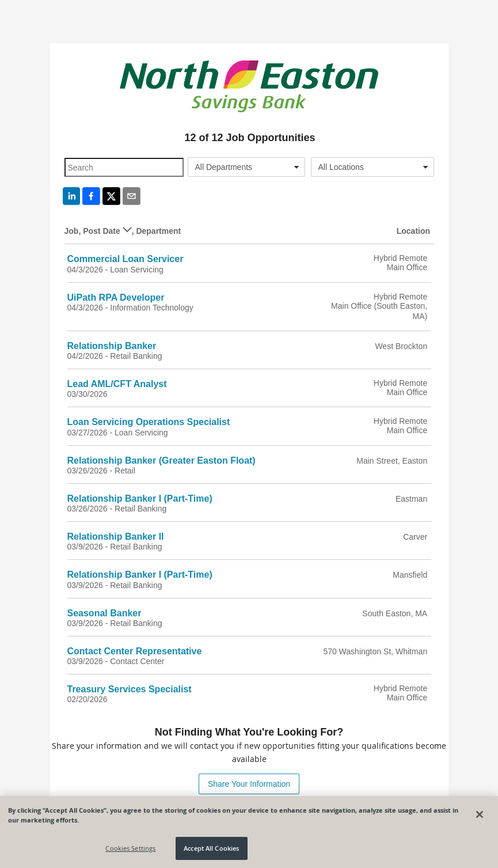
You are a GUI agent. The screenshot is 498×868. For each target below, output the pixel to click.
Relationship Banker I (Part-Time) (140, 499)
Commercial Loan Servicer (126, 259)
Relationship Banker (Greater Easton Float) (161, 460)
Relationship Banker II (116, 537)
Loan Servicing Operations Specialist (149, 422)
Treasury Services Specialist (130, 689)
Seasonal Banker (104, 613)
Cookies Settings (130, 848)
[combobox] (246, 167)
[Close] (480, 814)
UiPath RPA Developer (116, 297)
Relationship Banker (112, 346)
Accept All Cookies (211, 848)
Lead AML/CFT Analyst (117, 384)
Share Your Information (249, 784)
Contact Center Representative (135, 651)
